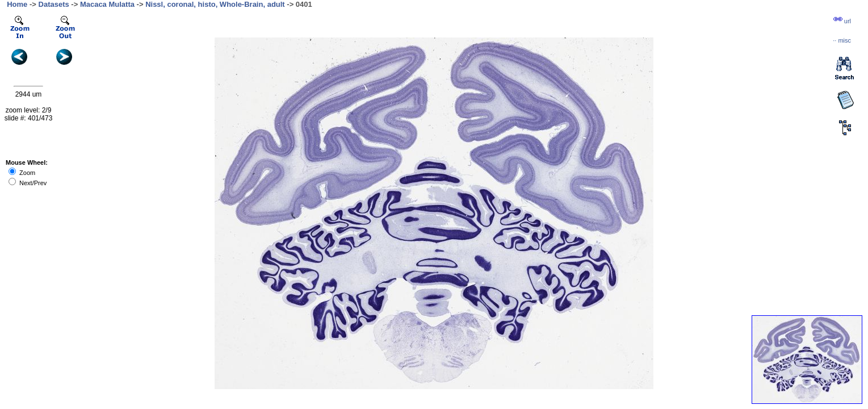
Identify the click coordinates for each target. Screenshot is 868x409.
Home (17, 4)
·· (842, 40)
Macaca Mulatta (107, 4)
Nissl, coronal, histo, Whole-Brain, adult (215, 4)
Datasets (54, 4)
